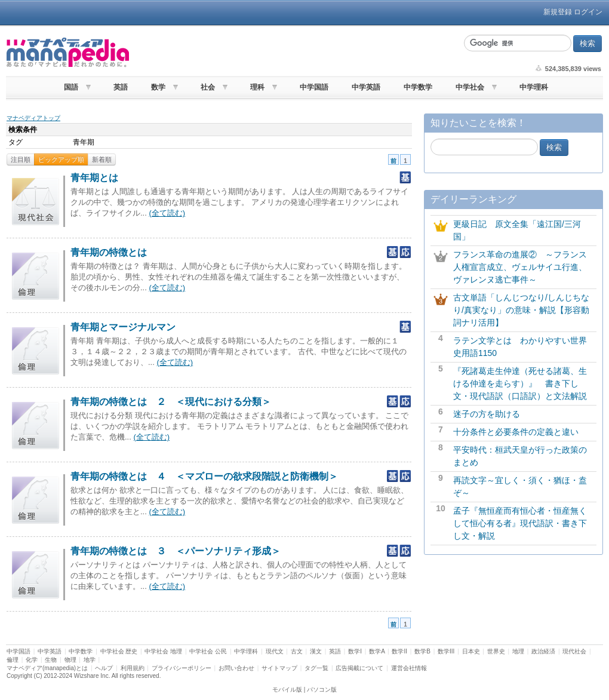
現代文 (275, 651)
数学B (422, 651)
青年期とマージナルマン (123, 327)
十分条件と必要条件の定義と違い (516, 432)
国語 (71, 87)
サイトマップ (279, 668)
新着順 (102, 159)
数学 (158, 87)
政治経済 (543, 651)
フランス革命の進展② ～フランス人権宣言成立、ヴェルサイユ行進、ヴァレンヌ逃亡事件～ (520, 267)
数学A (377, 651)
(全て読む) (167, 213)
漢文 (316, 651)
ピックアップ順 (61, 159)
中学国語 (314, 87)
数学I (355, 651)
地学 (90, 660)
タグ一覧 (316, 668)
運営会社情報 (409, 668)
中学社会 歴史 (119, 651)
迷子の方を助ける (487, 414)
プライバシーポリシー (182, 668)
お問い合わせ (236, 668)
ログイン (588, 12)
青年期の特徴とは (109, 252)
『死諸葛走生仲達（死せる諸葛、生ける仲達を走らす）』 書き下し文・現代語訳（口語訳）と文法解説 (520, 383)
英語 (121, 87)
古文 (297, 651)
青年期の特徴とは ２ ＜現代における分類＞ (171, 402)
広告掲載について (359, 668)
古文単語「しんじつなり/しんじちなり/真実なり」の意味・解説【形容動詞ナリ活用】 (521, 310)
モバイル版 (287, 690)
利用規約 (133, 668)
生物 (51, 660)
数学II (399, 651)
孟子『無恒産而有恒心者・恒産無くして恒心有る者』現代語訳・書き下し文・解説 (520, 523)
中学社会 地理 (163, 651)
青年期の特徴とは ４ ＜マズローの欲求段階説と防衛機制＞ (204, 476)
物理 (70, 660)
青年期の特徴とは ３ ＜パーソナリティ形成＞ (176, 551)
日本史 (471, 651)
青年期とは (94, 178)
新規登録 (558, 12)
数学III (446, 651)
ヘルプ (104, 668)
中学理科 (534, 87)
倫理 (13, 660)
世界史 (496, 651)
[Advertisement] (295, 53)
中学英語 (366, 87)
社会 (208, 87)
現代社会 (574, 651)
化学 (32, 660)
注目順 (21, 159)
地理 (518, 651)
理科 (257, 87)
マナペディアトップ (33, 118)
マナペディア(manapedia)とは (47, 668)
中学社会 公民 (208, 651)
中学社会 (470, 87)
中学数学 (418, 87)
